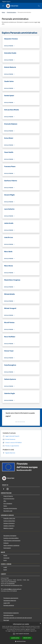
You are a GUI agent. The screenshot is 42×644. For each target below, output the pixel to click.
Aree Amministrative (9, 499)
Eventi (5, 570)
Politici (5, 506)
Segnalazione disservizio (10, 600)
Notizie (5, 555)
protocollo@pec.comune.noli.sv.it (12, 589)
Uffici (5, 501)
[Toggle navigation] (3, 6)
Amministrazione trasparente (11, 613)
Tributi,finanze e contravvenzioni (12, 540)
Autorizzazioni (7, 548)
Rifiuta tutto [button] (27, 638)
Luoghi (5, 567)
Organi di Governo (8, 496)
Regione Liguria (6, 1)
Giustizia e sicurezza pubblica (11, 538)
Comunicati (6, 558)
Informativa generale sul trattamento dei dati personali (18, 618)
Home (3, 12)
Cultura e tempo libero (9, 521)
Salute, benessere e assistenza (11, 545)
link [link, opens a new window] (36, 631)
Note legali (6, 620)
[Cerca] (39, 6)
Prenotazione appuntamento (11, 598)
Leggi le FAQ (7, 603)
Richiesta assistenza (9, 605)
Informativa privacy (8, 615)
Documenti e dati (8, 511)
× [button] (40, 623)
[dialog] (21, 633)
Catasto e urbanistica (9, 526)
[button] (21, 641)
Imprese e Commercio (9, 523)
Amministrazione (11, 12)
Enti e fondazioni (8, 503)
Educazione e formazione (10, 536)
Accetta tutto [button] (15, 638)
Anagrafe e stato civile (9, 518)
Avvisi (5, 560)
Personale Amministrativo (10, 508)
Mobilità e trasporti (8, 528)
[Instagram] (8, 489)
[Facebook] (4, 489)
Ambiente (6, 543)
